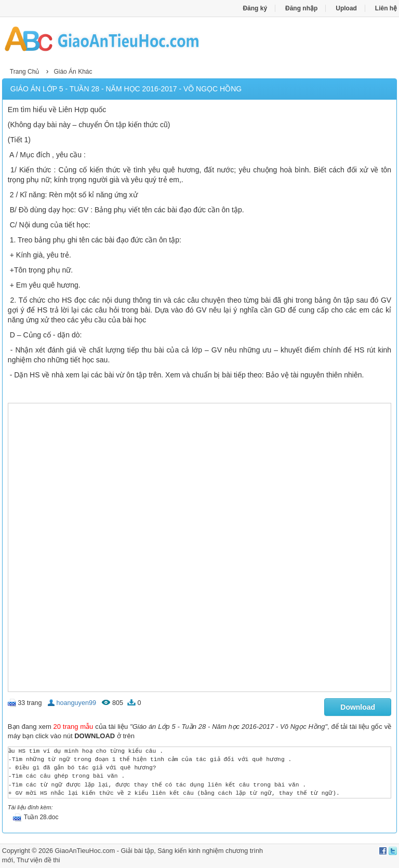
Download (358, 707)
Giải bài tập (137, 851)
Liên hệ (386, 8)
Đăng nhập (301, 8)
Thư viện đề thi (38, 860)
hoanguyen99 (76, 703)
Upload (346, 8)
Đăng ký (255, 8)
